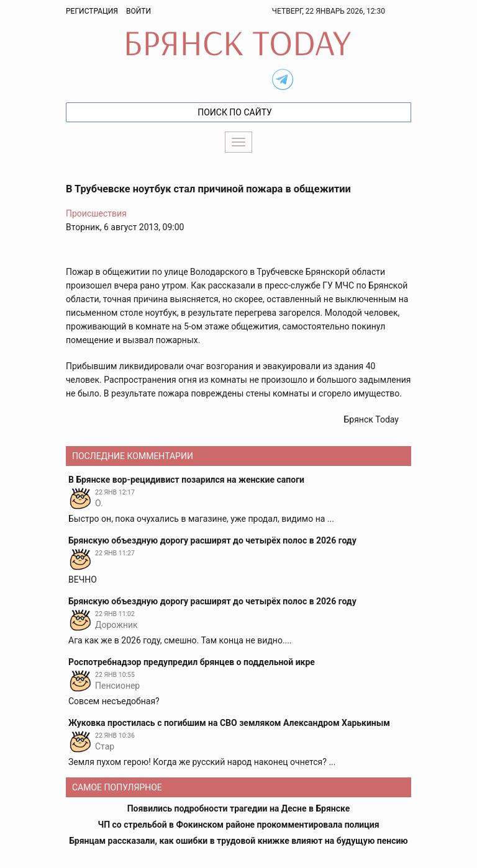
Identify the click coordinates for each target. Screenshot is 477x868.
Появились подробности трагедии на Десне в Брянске (239, 808)
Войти (139, 11)
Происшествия (96, 213)
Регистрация (92, 11)
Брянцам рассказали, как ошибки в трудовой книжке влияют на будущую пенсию (238, 841)
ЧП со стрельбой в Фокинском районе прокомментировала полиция (238, 825)
